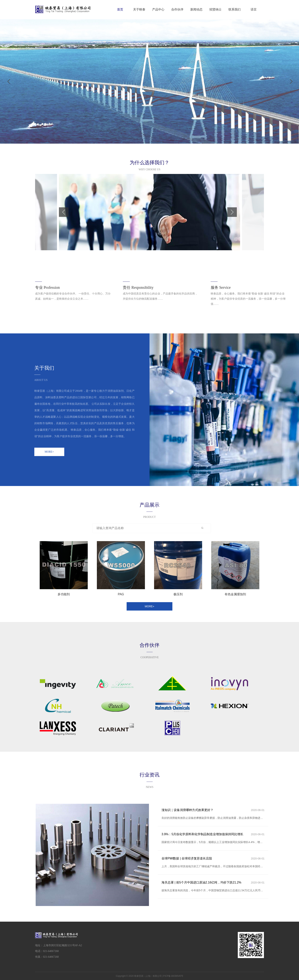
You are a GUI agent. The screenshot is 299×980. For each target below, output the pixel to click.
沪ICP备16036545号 (173, 976)
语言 (254, 9)
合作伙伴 (177, 9)
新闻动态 (196, 9)
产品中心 (158, 9)
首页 (120, 9)
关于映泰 (139, 9)
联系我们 (235, 9)
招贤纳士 (215, 9)
